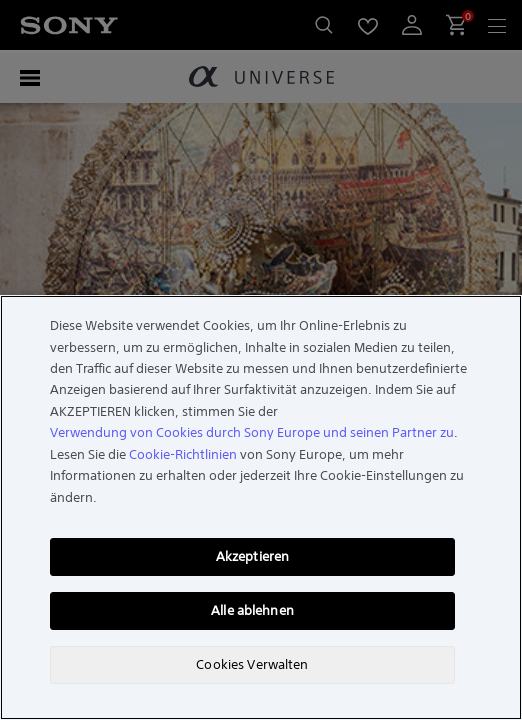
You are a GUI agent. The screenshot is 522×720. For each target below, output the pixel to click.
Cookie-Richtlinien (183, 454)
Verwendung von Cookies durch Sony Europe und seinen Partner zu (252, 432)
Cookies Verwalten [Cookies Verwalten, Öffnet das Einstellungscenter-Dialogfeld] (252, 664)
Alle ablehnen (252, 610)
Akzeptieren (252, 556)
